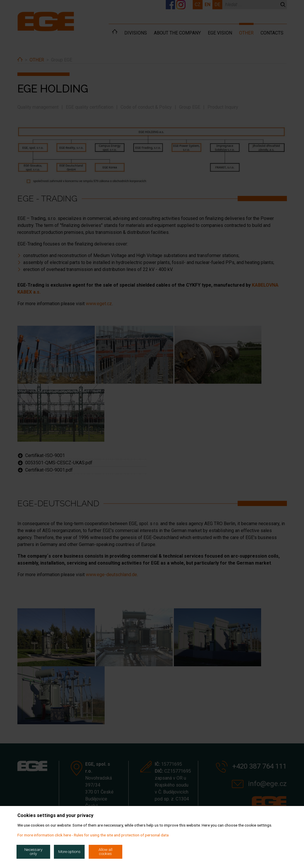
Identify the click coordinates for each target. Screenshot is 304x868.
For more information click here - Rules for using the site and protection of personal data (93, 835)
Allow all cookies (105, 851)
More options (69, 851)
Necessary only (33, 851)
